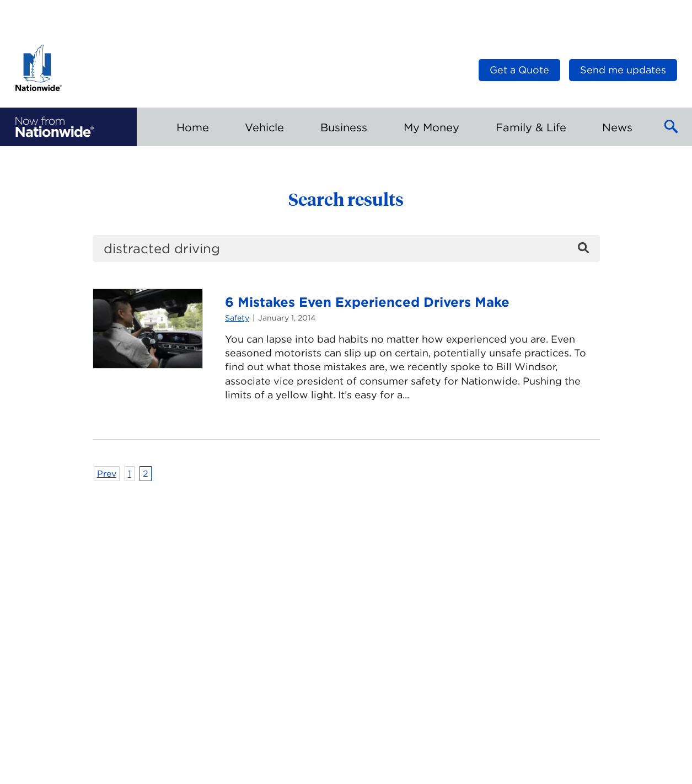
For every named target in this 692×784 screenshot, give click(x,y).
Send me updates (623, 70)
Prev (107, 474)
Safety (237, 318)
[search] (346, 249)
